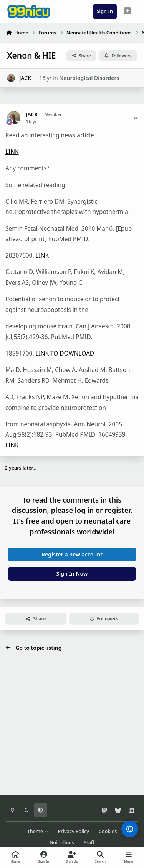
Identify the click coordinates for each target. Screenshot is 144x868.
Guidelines (62, 843)
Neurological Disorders (89, 78)
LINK (12, 152)
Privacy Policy (74, 831)
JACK (25, 78)
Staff (89, 843)
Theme (38, 831)
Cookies (108, 831)
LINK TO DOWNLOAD (65, 353)
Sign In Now (72, 573)
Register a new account (72, 554)
